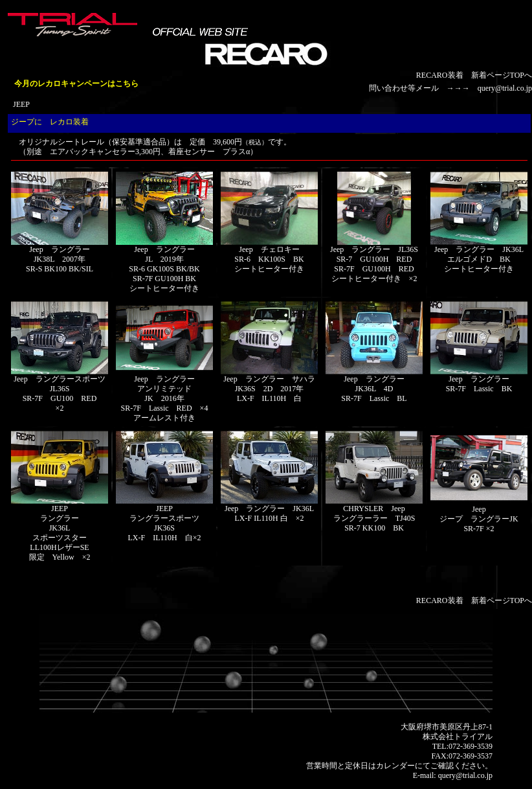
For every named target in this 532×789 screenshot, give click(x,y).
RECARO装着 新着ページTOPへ (474, 75)
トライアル (473, 737)
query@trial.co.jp (505, 88)
